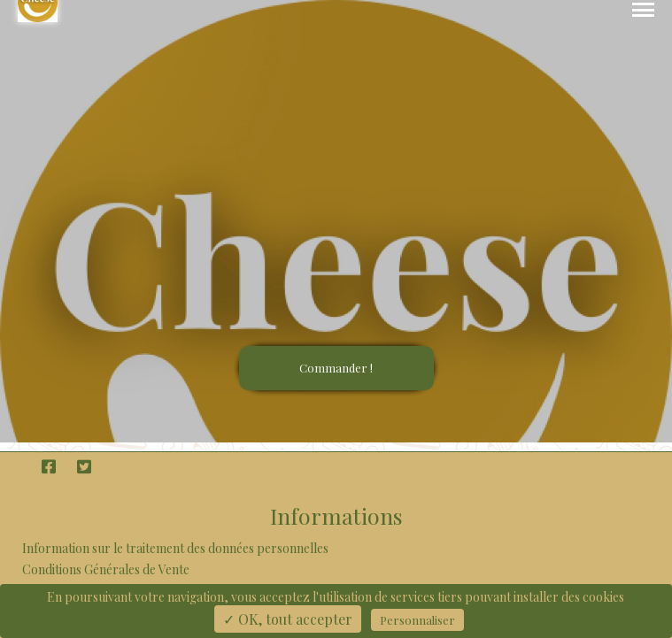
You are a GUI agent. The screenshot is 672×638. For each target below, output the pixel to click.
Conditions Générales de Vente (106, 569)
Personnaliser (417, 620)
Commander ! (336, 368)
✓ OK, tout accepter (288, 619)
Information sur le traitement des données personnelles (175, 548)
